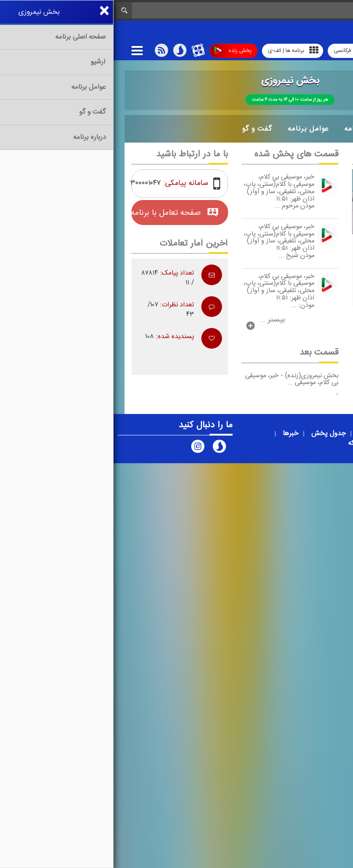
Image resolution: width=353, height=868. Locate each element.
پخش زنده (119, 51)
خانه (328, 129)
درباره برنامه (251, 129)
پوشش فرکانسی (244, 51)
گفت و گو (143, 129)
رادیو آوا (291, 51)
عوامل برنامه (195, 129)
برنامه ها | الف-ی (180, 50)
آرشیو (296, 129)
